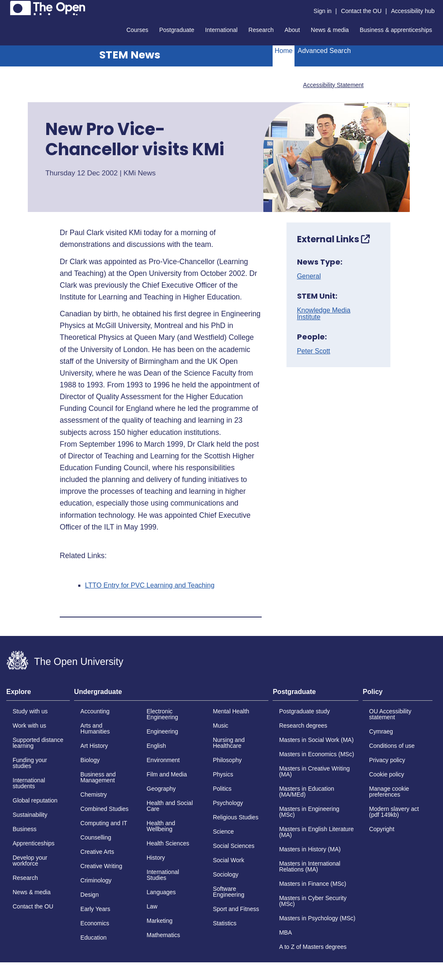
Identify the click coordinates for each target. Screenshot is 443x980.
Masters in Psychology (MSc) (317, 918)
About (292, 30)
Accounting (95, 711)
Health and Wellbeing (161, 826)
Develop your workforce (30, 861)
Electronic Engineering (163, 714)
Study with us (30, 711)
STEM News (130, 55)
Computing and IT (104, 823)
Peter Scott (314, 351)
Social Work (228, 860)
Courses (137, 30)
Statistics (225, 923)
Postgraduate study (304, 711)
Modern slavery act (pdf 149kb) (394, 812)
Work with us (29, 726)
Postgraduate (176, 30)
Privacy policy (387, 760)
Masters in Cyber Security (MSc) (313, 901)
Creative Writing (101, 866)
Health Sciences (168, 843)
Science (223, 832)
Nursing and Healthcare (229, 743)
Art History (94, 746)
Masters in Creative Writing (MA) (314, 771)
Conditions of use (392, 746)
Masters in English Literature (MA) (316, 832)
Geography (161, 789)
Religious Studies (236, 817)
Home (284, 51)
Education (93, 938)
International (221, 30)
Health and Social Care (170, 806)
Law (152, 906)
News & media (330, 30)
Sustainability (30, 815)
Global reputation (35, 800)
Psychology (228, 803)
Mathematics (163, 935)
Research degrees (303, 726)
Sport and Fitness (236, 909)
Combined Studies (104, 809)
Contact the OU (362, 11)
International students (29, 783)
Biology (90, 760)
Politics (222, 789)
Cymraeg (381, 731)
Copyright (382, 829)
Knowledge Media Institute (324, 314)
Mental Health (231, 711)
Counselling (96, 837)
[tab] (38, 694)
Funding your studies (30, 763)
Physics (223, 774)
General (309, 276)
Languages (161, 892)
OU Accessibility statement (390, 714)
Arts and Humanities (95, 728)
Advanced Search (324, 51)
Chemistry (94, 795)
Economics (95, 923)
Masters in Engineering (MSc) (309, 812)
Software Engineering (229, 892)
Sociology (226, 874)
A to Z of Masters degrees (313, 947)
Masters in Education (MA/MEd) (306, 792)
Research (261, 30)
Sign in (322, 11)
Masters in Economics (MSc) (316, 754)
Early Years (95, 909)
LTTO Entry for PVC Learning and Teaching (150, 585)
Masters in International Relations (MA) (310, 866)
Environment (163, 760)
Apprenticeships (34, 843)
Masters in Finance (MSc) (312, 884)
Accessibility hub (413, 11)
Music (221, 726)
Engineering (163, 731)
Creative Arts (97, 852)
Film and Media (167, 774)
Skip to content (7, 7)
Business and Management (98, 777)
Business (25, 829)
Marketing (160, 921)
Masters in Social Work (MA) (316, 740)
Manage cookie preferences (389, 792)
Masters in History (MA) (310, 849)
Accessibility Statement (333, 85)
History (156, 858)
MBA (285, 932)
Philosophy (227, 760)
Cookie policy (386, 774)
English (157, 746)
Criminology (96, 880)
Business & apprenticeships (396, 30)
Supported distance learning (38, 743)
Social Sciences (234, 846)
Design (90, 895)
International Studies (163, 875)
